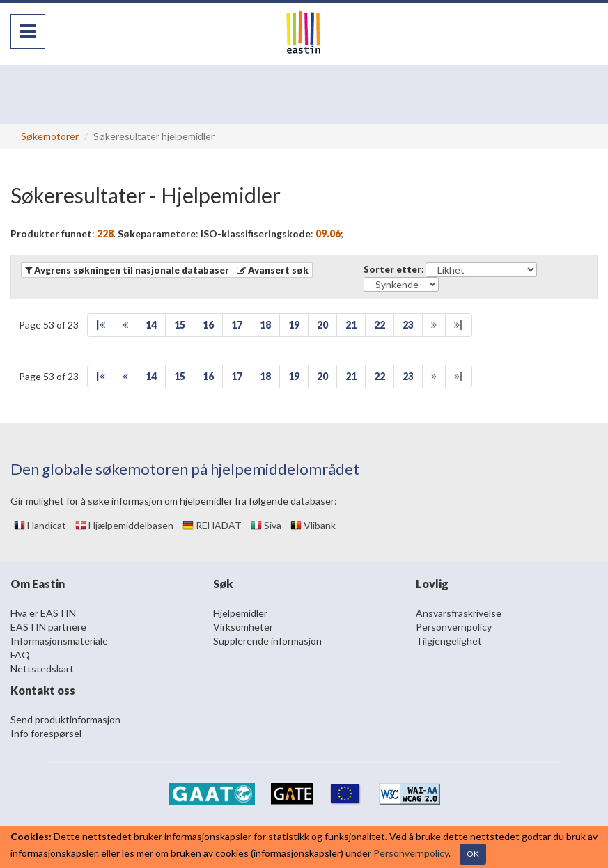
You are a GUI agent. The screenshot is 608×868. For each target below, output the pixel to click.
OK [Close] (473, 854)
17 (237, 325)
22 (380, 325)
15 (180, 325)
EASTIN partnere (48, 627)
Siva (266, 525)
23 (408, 325)
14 (151, 325)
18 (265, 325)
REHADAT (212, 525)
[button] (273, 270)
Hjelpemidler (240, 613)
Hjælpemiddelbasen (124, 525)
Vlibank (313, 525)
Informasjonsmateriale (59, 641)
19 (294, 325)
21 (351, 325)
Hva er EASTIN (43, 613)
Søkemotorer (50, 136)
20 (322, 325)
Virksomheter (243, 627)
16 (208, 325)
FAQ (20, 655)
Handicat (40, 525)
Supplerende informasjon (267, 641)
